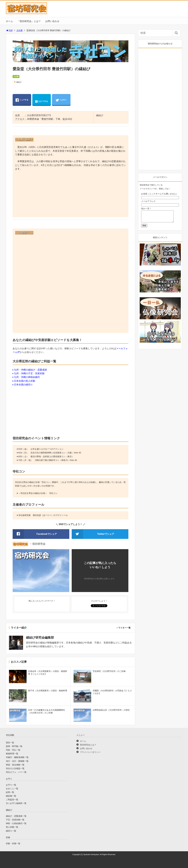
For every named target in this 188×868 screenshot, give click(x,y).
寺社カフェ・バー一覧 (16, 772)
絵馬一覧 (10, 792)
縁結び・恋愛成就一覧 (16, 816)
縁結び (19, 82)
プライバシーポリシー (90, 752)
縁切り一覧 (11, 831)
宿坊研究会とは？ (88, 745)
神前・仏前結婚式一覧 (16, 823)
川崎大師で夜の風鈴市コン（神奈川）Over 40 (56, 460)
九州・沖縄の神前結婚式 (27, 377)
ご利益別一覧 (12, 800)
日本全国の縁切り (23, 385)
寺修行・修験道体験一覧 (17, 757)
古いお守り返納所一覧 (16, 803)
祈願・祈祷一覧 (13, 843)
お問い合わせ (52, 21)
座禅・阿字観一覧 (14, 746)
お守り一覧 (11, 785)
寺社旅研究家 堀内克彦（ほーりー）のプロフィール (43, 515)
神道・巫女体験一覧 (15, 765)
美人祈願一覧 (12, 827)
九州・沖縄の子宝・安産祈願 (29, 373)
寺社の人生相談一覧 (15, 768)
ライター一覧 (124, 628)
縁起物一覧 (11, 796)
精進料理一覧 (12, 754)
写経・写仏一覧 (13, 750)
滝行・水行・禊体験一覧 (17, 761)
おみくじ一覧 (12, 789)
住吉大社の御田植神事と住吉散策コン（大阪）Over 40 (56, 453)
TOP (9, 30)
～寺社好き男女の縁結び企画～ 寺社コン (38, 493)
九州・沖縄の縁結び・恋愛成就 (30, 370)
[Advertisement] (71, 194)
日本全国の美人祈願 (25, 381)
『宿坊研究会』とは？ (29, 21)
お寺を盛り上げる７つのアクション (47, 449)
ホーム (9, 21)
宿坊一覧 (10, 743)
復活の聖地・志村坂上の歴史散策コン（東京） (52, 456)
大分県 (20, 30)
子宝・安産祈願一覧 (15, 820)
